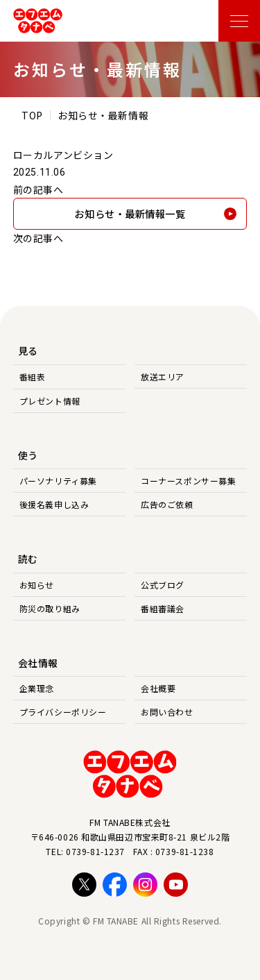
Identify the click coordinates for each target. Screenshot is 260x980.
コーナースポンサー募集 (188, 481)
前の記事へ (38, 189)
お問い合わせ (167, 712)
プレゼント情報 (50, 401)
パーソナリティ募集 (58, 481)
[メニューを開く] (239, 21)
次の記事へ (38, 238)
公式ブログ (163, 585)
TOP (32, 115)
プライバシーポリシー (63, 712)
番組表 (33, 377)
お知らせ (37, 585)
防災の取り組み (50, 608)
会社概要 (158, 688)
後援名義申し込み (54, 504)
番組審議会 (163, 608)
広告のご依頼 (167, 504)
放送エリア (163, 377)
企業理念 (37, 688)
